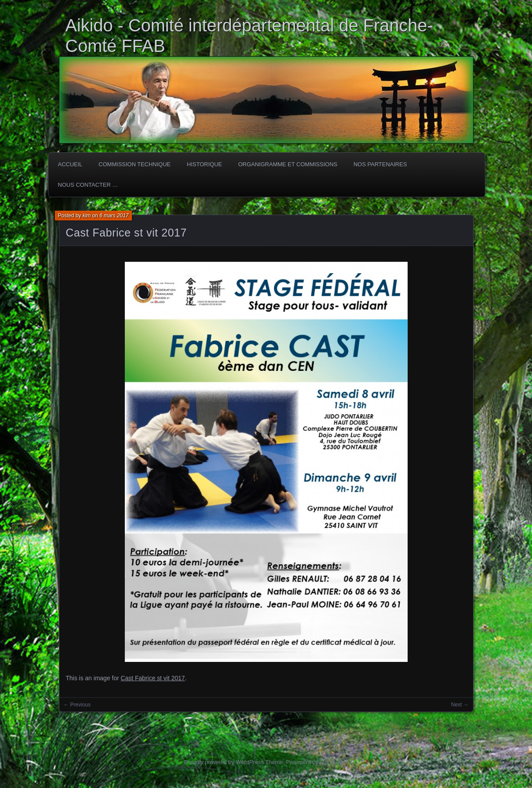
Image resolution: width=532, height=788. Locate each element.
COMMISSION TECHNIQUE (135, 164)
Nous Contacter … (88, 185)
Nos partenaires (380, 164)
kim (87, 216)
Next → (460, 705)
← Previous (77, 705)
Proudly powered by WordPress (224, 762)
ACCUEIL (70, 164)
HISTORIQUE (204, 164)
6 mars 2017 (114, 216)
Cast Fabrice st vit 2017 (127, 233)
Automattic (333, 762)
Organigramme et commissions (288, 164)
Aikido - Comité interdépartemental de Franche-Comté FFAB (249, 36)
